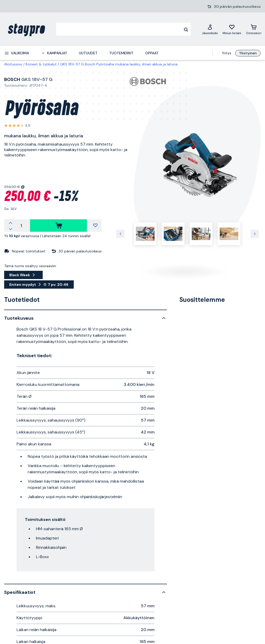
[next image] (255, 234)
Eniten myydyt (39, 284)
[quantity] (21, 226)
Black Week (23, 275)
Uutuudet (88, 53)
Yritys (227, 53)
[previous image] (120, 234)
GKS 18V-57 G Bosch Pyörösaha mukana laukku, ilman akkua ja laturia (119, 64)
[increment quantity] (11, 222)
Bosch (12, 79)
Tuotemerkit (121, 53)
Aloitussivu (13, 64)
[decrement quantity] (11, 229)
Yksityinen (248, 53)
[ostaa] (58, 226)
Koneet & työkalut (41, 64)
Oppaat (152, 53)
